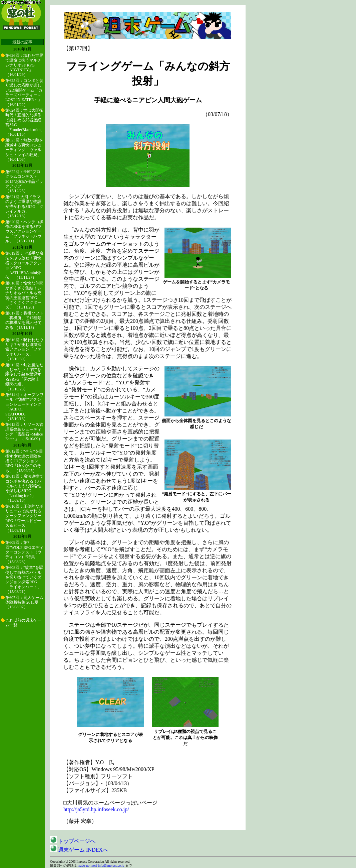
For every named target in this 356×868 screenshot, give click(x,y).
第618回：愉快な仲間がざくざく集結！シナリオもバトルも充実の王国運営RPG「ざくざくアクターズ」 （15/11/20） (24, 295)
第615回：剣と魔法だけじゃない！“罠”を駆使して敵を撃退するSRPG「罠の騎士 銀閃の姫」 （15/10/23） (24, 377)
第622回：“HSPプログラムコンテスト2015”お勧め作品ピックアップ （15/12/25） (24, 181)
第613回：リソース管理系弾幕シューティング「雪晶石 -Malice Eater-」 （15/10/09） (24, 432)
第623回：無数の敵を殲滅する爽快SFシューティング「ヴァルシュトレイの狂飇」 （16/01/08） (24, 150)
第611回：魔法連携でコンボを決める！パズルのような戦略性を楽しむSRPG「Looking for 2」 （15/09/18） (24, 488)
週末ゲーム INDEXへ (79, 850)
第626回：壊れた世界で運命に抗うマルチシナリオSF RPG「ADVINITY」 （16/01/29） (24, 65)
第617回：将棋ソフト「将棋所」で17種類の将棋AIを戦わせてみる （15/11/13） (24, 320)
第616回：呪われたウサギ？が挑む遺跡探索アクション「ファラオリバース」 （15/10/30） (24, 350)
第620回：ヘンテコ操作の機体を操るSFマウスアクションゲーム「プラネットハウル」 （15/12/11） (24, 232)
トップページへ (73, 841)
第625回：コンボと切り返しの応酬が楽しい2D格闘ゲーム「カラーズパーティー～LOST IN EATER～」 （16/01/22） (24, 93)
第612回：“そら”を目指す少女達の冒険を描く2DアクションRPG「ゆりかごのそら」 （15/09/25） (24, 461)
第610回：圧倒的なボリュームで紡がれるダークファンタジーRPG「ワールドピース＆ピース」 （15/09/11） (24, 518)
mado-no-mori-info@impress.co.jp (101, 865)
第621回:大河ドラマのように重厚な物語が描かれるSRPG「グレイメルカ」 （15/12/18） (24, 207)
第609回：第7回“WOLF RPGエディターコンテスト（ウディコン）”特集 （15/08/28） (24, 552)
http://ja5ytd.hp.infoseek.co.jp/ (96, 809)
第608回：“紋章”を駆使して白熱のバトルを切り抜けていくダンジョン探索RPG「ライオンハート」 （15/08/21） (24, 580)
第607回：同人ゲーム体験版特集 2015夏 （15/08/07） (24, 602)
